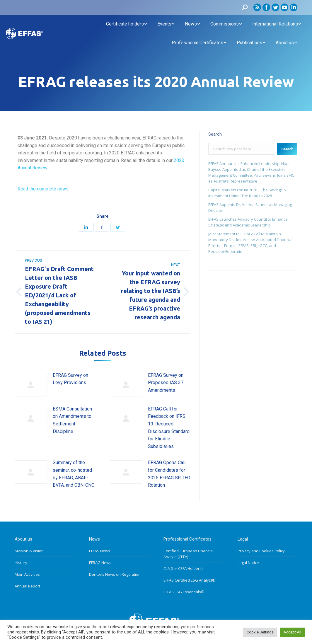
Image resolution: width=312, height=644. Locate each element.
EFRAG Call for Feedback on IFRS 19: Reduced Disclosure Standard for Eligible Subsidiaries (169, 428)
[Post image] (31, 385)
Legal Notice (248, 563)
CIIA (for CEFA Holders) (183, 568)
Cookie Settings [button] (260, 632)
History (21, 563)
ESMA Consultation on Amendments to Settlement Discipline (72, 420)
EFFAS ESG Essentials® (184, 592)
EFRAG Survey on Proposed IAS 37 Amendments (166, 383)
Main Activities (27, 574)
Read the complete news (43, 189)
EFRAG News (100, 563)
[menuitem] (126, 24)
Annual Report (27, 586)
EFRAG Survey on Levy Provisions (70, 379)
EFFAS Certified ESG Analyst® (190, 580)
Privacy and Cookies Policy (261, 551)
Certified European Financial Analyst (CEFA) (189, 554)
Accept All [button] (292, 632)
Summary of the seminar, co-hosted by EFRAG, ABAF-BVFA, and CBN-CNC (74, 474)
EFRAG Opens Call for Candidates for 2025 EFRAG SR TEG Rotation (169, 474)
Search (287, 149)
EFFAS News (100, 551)
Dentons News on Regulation (115, 574)
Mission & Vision (29, 551)
